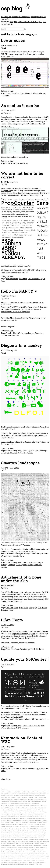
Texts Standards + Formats (6, 858)
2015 (3, 24)
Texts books (11, 856)
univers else (18, 860)
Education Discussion (12, 808)
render (35, 846)
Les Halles (33, 822)
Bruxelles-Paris (9, 795)
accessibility (6, 791)
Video (36, 860)
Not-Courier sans (34, 279)
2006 (11, 22)
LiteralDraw (9, 829)
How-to (43, 816)
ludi (5, 48)
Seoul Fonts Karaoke (38, 850)
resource (8, 848)
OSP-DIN (10, 608)
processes (3, 843)
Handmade (10, 816)
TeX (32, 854)
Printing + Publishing (37, 841)
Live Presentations (40, 829)
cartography (3, 797)
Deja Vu (4, 599)
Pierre (6, 588)
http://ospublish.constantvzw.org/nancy (15, 312)
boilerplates (24, 793)
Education (3, 808)
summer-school (9, 854)
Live (13, 93)
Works (27, 93)
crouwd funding (35, 802)
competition (16, 799)
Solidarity (17, 852)
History (33, 816)
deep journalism (20, 804)
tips (30, 858)
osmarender (42, 835)
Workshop (19, 864)
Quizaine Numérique (29, 843)
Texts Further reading (36, 856)
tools (44, 17)
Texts (16, 608)
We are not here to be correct (22, 176)
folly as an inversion (33, 810)
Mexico (7, 833)
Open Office (31, 835)
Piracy (35, 839)
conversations (6, 17)
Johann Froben (32, 820)
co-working (31, 797)
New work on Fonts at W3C (22, 740)
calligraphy (33, 608)
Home (38, 816)
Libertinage (8, 827)
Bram (45, 793)
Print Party (23, 841)
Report (39, 846)
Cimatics (14, 797)
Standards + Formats (18, 453)
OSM (36, 835)
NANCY (13, 307)
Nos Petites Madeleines (34, 833)
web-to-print (35, 862)
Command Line (9, 799)
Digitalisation (21, 806)
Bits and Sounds (13, 793)
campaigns (37, 795)
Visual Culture (4, 862)
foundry (23, 812)
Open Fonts (24, 835)
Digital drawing (13, 806)
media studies (42, 831)
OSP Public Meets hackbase (32, 837)
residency (34, 17)
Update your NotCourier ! (25, 660)
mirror (16, 833)
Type (22, 93)
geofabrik (16, 814)
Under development (5, 860)
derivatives (23, 279)
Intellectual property (17, 820)
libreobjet (42, 827)
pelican (21, 839)
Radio (36, 843)
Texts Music (45, 856)
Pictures (31, 839)
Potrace (4, 124)
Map (26, 831)
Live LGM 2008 (32, 829)
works (7, 19)
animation (13, 791)
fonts (21, 17)
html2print (8, 818)
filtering (14, 810)
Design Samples (4, 806)
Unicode (15, 335)
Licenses (3, 829)
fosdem (18, 812)
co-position (25, 797)
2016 (7, 24)
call (26, 795)
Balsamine (40, 791)
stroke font (38, 852)
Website (3, 864)
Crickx (28, 802)
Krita (2, 822)
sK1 (12, 852)
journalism (39, 820)
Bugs (22, 795)
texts (40, 17)
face (6, 810)
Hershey (28, 816)
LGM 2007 (7, 825)
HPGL (2, 818)
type (3, 19)
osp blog (16, 9)
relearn (18, 846)
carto (42, 795)
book (30, 793)
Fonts (8, 93)
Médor (2, 833)
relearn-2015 (24, 846)
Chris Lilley (5, 753)
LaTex (12, 822)
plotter (45, 839)
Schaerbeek (3, 850)
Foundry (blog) (12, 333)
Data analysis (12, 804)
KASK (45, 820)
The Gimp (16, 858)
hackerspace (3, 816)
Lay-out (22, 822)
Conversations (4, 802)
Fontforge (34, 93)
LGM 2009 (15, 768)
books (34, 793)
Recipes (31, 333)
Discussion (37, 806)
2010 (28, 22)
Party (12, 839)
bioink (7, 793)
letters (44, 608)
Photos (26, 839)
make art (16, 831)
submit (2, 854)
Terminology (25, 649)
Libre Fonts (5, 96)
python (22, 843)
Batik (45, 791)
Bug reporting (16, 795)
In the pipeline (21, 565)
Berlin (26, 608)
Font (18, 163)
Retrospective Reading (22, 848)
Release (30, 846)
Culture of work (4, 804)
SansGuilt (43, 848)
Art (27, 791)
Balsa (35, 791)
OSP (5, 184)
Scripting (29, 850)
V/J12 (10, 862)
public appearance (10, 843)
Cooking (11, 802)
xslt (39, 864)
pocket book (3, 841)
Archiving (22, 791)
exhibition (42, 808)
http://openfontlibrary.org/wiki (24, 634)
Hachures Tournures (38, 814)
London (11, 831)
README (3, 846)
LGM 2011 (34, 825)
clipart (19, 797)
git (24, 814)
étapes (29, 808)
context (37, 799)
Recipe (30, 565)
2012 (36, 22)
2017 (11, 24)
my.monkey (16, 433)
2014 (44, 22)
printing (30, 841)
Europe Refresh (35, 808)
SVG (15, 854)
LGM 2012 (41, 825)
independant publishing (40, 818)
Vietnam (41, 860)
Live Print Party (4, 831)
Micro (12, 833)
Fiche (10, 810)
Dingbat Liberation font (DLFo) (15, 309)
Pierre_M (7, 113)
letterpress (39, 822)
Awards (31, 791)
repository (45, 846)
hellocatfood (22, 816)
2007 (16, 22)
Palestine (3, 839)
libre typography (35, 827)
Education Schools (22, 808)
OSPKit (41, 837)
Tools (13, 163)
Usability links (26, 860)
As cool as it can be (20, 106)
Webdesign (42, 862)
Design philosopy (35, 804)
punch (17, 843)
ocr (27, 163)
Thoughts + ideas (7, 610)
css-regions (42, 802)
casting (9, 797)
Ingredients (3, 820)
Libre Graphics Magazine (22, 193)
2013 (40, 22)
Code (36, 797)
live (25, 17)
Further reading (4, 814)
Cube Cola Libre (32, 303)
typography (44, 858)
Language (7, 822)
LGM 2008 (14, 825)
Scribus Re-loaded (22, 850)
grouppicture (29, 814)
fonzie (22, 163)
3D (2, 791)
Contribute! (42, 799)
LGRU (2, 827)
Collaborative (42, 797)
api (17, 791)
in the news (23, 818)
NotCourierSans (13, 195)
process (46, 841)
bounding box (40, 793)
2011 (32, 22)
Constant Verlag (30, 799)
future (11, 814)
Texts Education (26, 856)
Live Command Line (22, 829)
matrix (36, 831)
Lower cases (13, 41)
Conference (23, 799)
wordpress (8, 864)
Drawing (43, 806)
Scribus (14, 850)
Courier (24, 802)
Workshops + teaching (28, 864)
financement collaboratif (23, 810)
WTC (36, 864)
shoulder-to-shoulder (5, 852)
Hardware (16, 816)
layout (27, 822)
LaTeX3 (17, 822)
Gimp (21, 814)
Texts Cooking (18, 856)
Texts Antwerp (4, 856)
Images (17, 818)
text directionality (38, 854)
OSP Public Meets (21, 837)
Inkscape (42, 93)
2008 (20, 22)
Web (30, 862)
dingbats (36, 451)
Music (21, 833)
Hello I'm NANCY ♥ (19, 291)
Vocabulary (15, 862)
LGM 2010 (27, 825)
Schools (9, 850)
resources (14, 848)
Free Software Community (40, 812)
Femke (6, 298)
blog (19, 793)
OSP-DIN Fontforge (11, 837)
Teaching (20, 854)
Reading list (42, 843)
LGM (2, 825)
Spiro (22, 852)
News (17, 93)
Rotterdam (37, 848)
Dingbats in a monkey (21, 346)
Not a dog (43, 833)
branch (2, 795)
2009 (24, 22)
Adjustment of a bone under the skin (21, 579)
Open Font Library (11, 631)
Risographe (31, 848)
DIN (40, 608)
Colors (2, 799)
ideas (13, 818)
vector (32, 860)
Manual (21, 831)
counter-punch (17, 802)
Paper (8, 839)
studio (43, 852)
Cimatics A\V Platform (21, 545)
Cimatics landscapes (20, 463)
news (28, 17)
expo (25, 333)
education (15, 17)
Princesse (17, 841)
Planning (40, 839)
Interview (25, 820)
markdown (31, 831)
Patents (16, 839)
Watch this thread (37, 649)
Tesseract (30, 119)
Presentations (10, 841)
